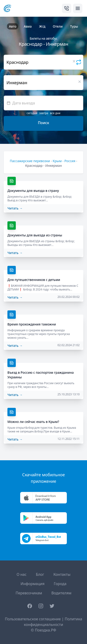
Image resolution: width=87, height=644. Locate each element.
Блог (40, 574)
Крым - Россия (64, 161)
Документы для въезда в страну (33, 191)
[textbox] (43, 103)
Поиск (43, 123)
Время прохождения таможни (32, 324)
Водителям (61, 593)
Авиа (28, 26)
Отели (58, 26)
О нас (21, 574)
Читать (15, 208)
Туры (74, 26)
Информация (33, 584)
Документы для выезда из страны (35, 235)
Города (60, 584)
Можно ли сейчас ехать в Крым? (33, 422)
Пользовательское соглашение (33, 619)
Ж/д (42, 26)
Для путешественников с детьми (34, 280)
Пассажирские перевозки (30, 161)
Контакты (62, 574)
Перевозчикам (29, 593)
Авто (13, 26)
